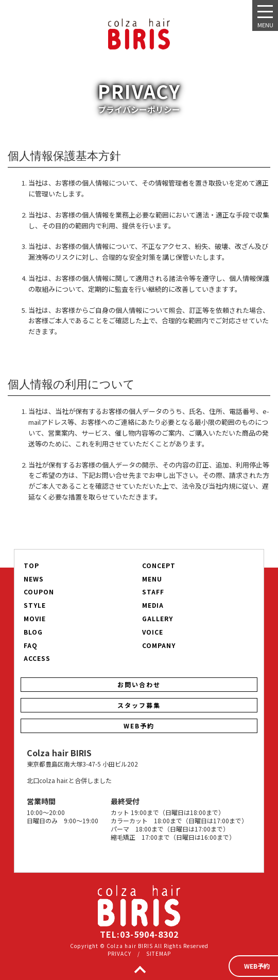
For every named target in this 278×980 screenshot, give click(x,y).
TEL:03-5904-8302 (139, 934)
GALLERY (158, 619)
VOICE (153, 632)
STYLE (35, 605)
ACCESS (37, 658)
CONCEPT (159, 566)
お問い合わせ (139, 684)
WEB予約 (139, 726)
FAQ (31, 645)
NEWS (34, 579)
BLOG (33, 632)
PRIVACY (119, 953)
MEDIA (153, 605)
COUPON (39, 592)
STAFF (153, 592)
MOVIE (35, 619)
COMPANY (159, 645)
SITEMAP (159, 953)
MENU (152, 579)
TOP (31, 566)
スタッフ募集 (139, 705)
